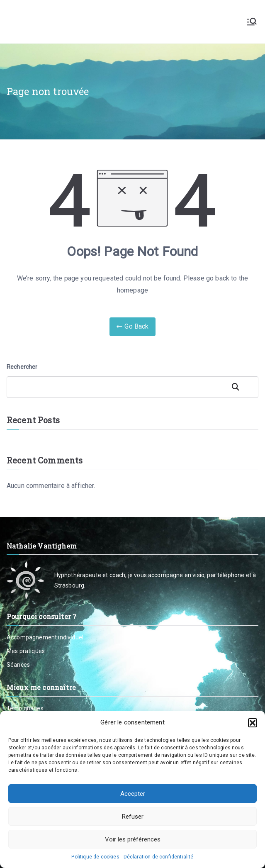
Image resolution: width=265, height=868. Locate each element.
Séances (18, 665)
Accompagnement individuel (45, 637)
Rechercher (22, 367)
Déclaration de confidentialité (159, 857)
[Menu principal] (252, 22)
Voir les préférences (133, 839)
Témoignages (25, 708)
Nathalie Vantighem (74, 22)
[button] (253, 723)
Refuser (133, 817)
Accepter (133, 794)
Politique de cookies (95, 857)
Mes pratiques (26, 651)
